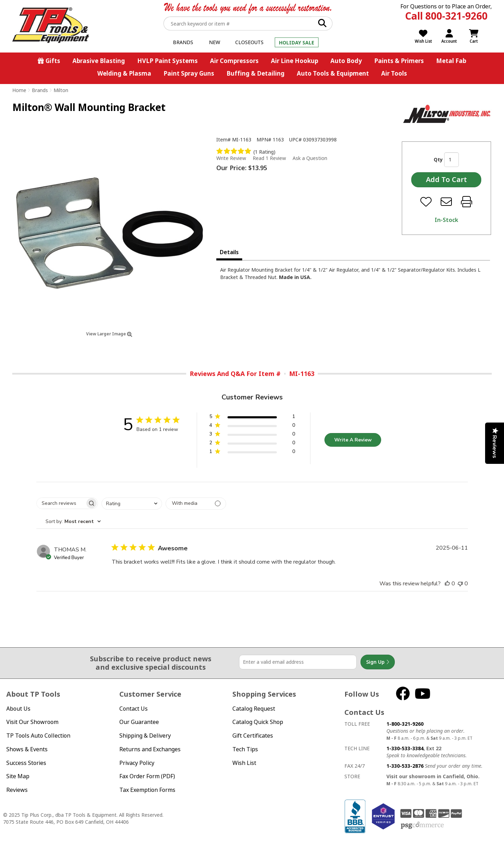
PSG (422, 825)
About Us (18, 709)
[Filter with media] (196, 504)
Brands (183, 42)
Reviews (17, 790)
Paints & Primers (399, 61)
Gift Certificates (253, 736)
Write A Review (353, 440)
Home (19, 90)
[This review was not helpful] (460, 584)
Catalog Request (254, 709)
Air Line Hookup (295, 61)
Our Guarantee (139, 722)
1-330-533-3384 (405, 748)
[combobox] (132, 504)
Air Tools (394, 73)
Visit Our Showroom (32, 722)
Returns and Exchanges (150, 749)
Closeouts (249, 42)
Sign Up (378, 662)
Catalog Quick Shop (258, 722)
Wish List (244, 763)
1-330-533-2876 (405, 766)
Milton (61, 90)
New (215, 42)
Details (229, 252)
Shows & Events (27, 749)
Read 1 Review (269, 158)
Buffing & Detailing (255, 73)
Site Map (18, 776)
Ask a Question (310, 158)
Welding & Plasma (124, 73)
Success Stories (26, 763)
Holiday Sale (297, 43)
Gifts (53, 61)
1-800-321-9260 (405, 724)
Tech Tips (245, 749)
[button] (252, 418)
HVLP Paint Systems (167, 61)
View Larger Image (109, 334)
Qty (438, 159)
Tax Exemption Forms (147, 790)
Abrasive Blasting (99, 61)
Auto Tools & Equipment (333, 73)
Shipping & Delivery (145, 736)
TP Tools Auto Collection (38, 736)
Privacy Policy (137, 763)
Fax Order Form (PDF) (147, 776)
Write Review (231, 158)
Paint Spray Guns (189, 73)
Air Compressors (234, 61)
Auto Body (346, 61)
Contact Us (134, 709)
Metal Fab (451, 61)
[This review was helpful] (447, 584)
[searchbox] (61, 503)
